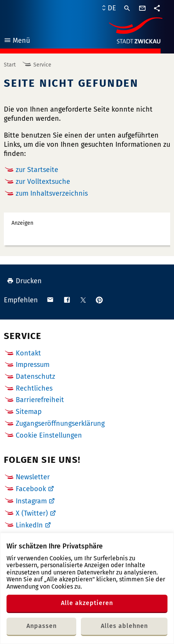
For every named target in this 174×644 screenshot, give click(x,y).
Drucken (24, 281)
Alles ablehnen (124, 626)
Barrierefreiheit (40, 400)
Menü (17, 41)
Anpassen (42, 626)
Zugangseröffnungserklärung (60, 423)
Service (42, 65)
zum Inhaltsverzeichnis (52, 193)
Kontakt (28, 353)
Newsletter (33, 477)
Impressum (33, 365)
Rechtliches (34, 388)
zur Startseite (37, 170)
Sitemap (29, 412)
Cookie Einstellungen (49, 436)
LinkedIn (29, 525)
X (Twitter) (32, 513)
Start (10, 65)
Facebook (31, 489)
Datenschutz (35, 376)
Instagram (31, 501)
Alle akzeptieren (87, 603)
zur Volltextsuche (43, 182)
